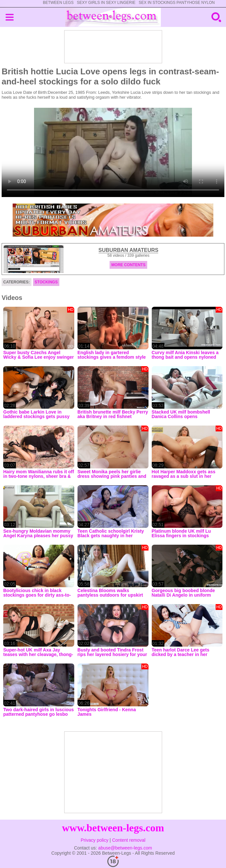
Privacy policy (95, 840)
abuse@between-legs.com (125, 848)
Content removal (129, 840)
